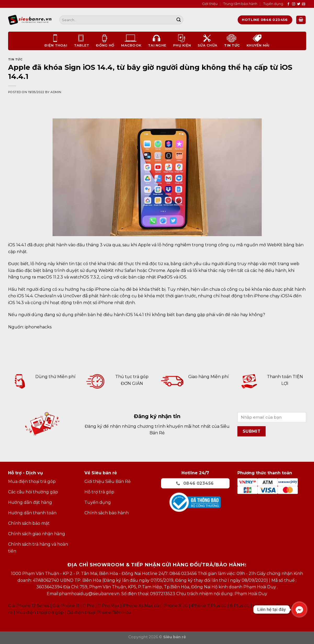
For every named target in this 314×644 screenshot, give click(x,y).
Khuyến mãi (258, 41)
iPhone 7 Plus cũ (209, 606)
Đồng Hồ (105, 41)
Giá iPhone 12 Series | (30, 606)
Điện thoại (56, 41)
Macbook (131, 41)
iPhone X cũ (175, 606)
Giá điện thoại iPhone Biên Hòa (99, 612)
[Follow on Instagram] (294, 4)
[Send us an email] (304, 4)
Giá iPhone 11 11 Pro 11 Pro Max (86, 606)
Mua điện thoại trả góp (40, 612)
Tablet (82, 41)
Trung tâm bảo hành (240, 4)
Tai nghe (157, 41)
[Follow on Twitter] (299, 4)
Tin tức (232, 41)
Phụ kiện (182, 41)
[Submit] (179, 20)
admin (56, 92)
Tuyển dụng (273, 4)
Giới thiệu (210, 4)
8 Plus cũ (240, 606)
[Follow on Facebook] (288, 4)
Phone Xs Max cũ (141, 606)
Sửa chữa (207, 41)
